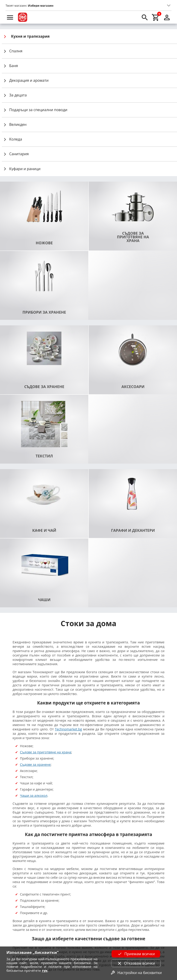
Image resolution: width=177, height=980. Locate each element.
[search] (145, 17)
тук (45, 970)
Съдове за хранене (35, 765)
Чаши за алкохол (34, 796)
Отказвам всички (136, 963)
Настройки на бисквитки (136, 973)
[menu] (10, 17)
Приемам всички (136, 954)
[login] (167, 17)
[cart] (156, 17)
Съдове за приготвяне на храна (46, 752)
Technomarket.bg (68, 729)
